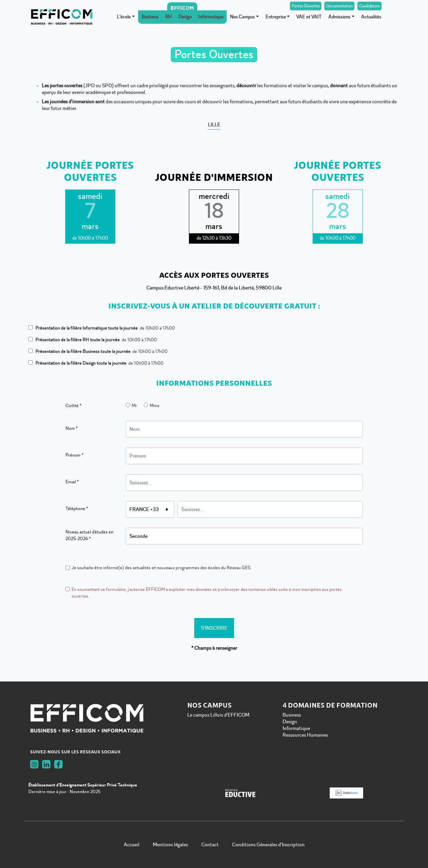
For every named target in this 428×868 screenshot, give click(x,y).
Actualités (371, 17)
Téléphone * (77, 509)
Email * (72, 482)
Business (150, 17)
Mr (131, 406)
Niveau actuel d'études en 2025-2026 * (89, 535)
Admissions (339, 17)
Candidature (369, 6)
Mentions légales (170, 845)
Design (185, 17)
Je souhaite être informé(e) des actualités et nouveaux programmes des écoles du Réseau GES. (158, 568)
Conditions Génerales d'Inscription (268, 845)
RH (168, 17)
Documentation (339, 6)
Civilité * (74, 406)
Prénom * (75, 455)
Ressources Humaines (305, 735)
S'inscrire (214, 628)
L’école (124, 17)
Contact (210, 845)
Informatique (211, 17)
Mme (152, 406)
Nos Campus (242, 17)
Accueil (132, 845)
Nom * (72, 428)
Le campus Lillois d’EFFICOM (218, 715)
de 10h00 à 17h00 (102, 328)
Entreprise (276, 17)
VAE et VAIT (309, 17)
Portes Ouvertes (306, 6)
